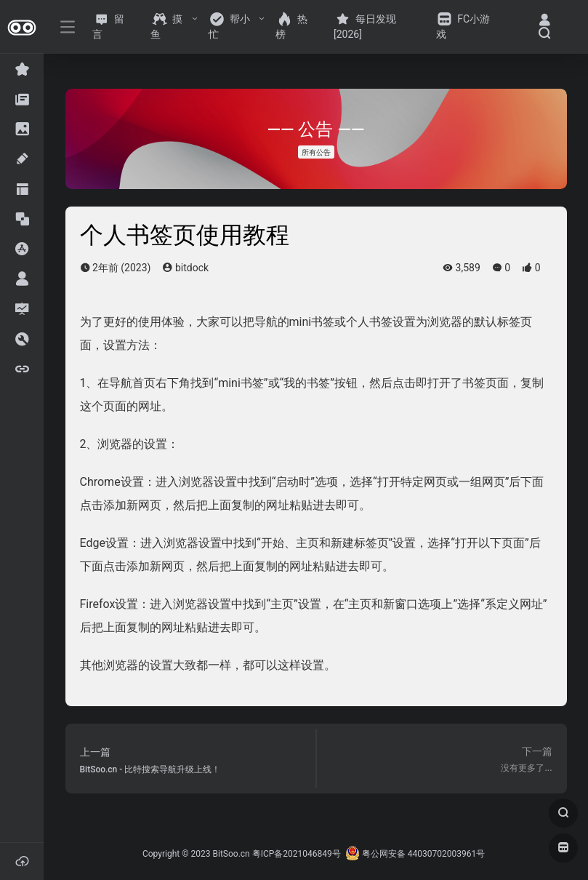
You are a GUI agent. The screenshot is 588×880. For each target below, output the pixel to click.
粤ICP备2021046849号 (297, 854)
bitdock (185, 268)
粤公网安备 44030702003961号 (415, 854)
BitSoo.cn (231, 854)
